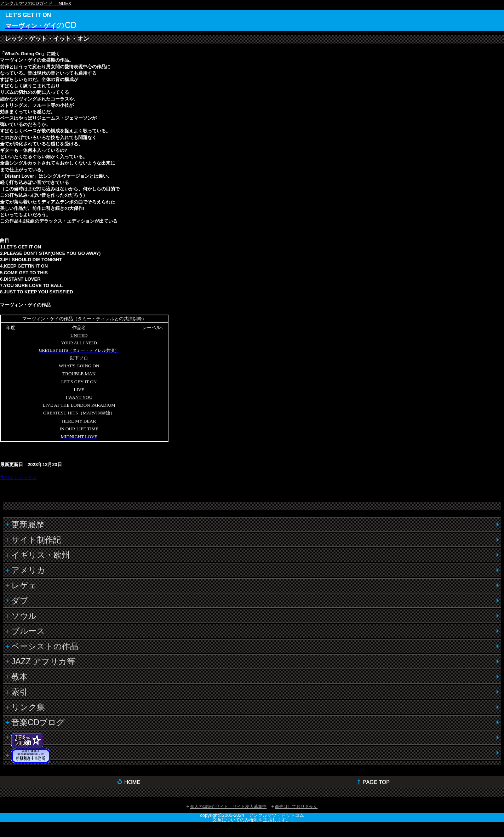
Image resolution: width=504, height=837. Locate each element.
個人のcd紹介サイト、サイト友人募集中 (228, 807)
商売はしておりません (296, 807)
